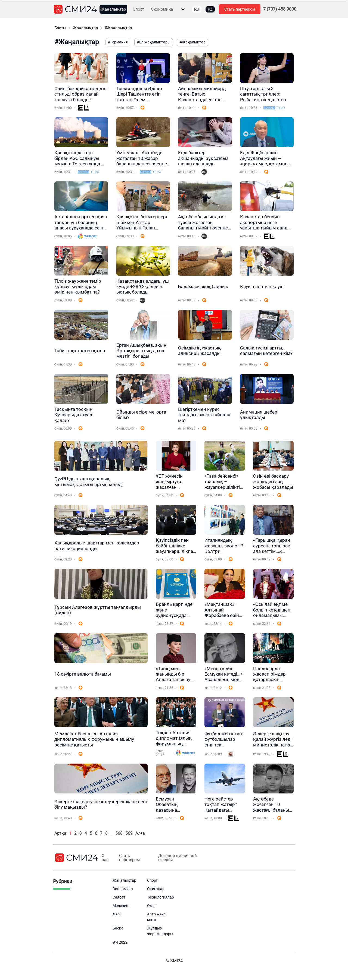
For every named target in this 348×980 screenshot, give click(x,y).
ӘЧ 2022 (120, 942)
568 (119, 833)
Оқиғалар (156, 889)
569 (129, 833)
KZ (210, 9)
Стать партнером (240, 9)
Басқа (118, 928)
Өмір (151, 906)
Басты (60, 28)
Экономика (162, 9)
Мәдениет (121, 906)
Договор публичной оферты (178, 858)
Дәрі (116, 914)
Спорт (138, 9)
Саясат (119, 897)
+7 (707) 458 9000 (279, 9)
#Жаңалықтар (118, 28)
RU (197, 9)
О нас (105, 858)
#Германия (118, 42)
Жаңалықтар (113, 9)
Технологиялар (161, 897)
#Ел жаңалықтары (154, 42)
